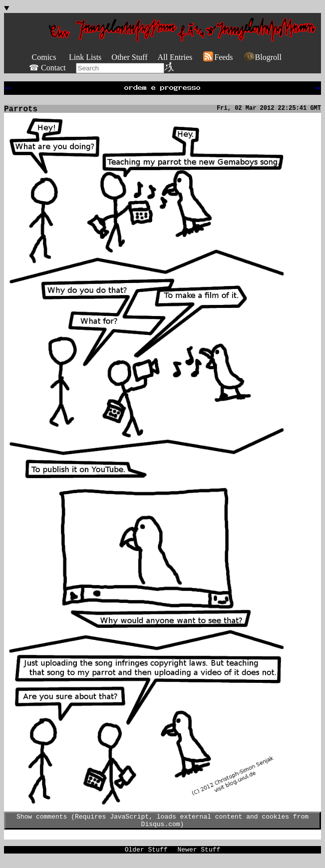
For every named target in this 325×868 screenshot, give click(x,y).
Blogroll (262, 57)
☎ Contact (47, 68)
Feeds (217, 57)
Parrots (21, 112)
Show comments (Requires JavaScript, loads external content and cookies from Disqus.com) (162, 826)
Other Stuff (129, 57)
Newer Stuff (199, 857)
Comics (44, 57)
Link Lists (85, 57)
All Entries (175, 57)
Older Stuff (146, 857)
